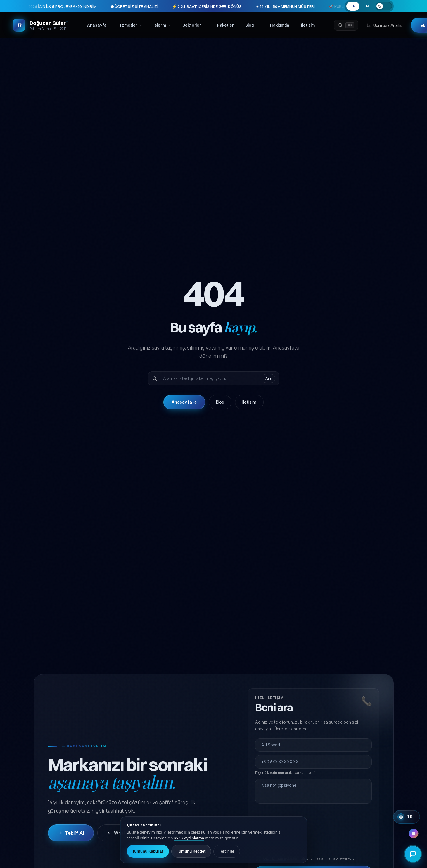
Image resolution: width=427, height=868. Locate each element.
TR (353, 6)
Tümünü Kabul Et (148, 851)
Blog (252, 25)
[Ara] (346, 25)
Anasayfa (97, 25)
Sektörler (194, 25)
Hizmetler (130, 25)
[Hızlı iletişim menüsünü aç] (413, 854)
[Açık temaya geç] (384, 6)
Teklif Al (71, 833)
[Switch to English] (407, 817)
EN (366, 6)
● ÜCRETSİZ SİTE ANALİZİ (105, 6)
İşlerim (162, 25)
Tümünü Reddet (191, 851)
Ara (268, 378)
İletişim (308, 25)
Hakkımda (280, 25)
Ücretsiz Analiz (384, 25)
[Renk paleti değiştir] (414, 834)
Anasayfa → (184, 402)
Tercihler (227, 851)
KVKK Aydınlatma (189, 838)
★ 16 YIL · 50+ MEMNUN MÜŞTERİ (256, 6)
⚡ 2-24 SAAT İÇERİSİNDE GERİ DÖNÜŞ (178, 6)
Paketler (225, 25)
